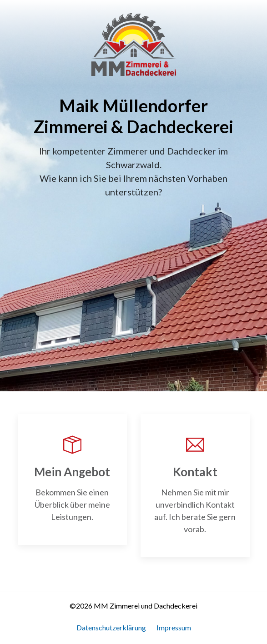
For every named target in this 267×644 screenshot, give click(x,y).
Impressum (174, 627)
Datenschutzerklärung (111, 627)
